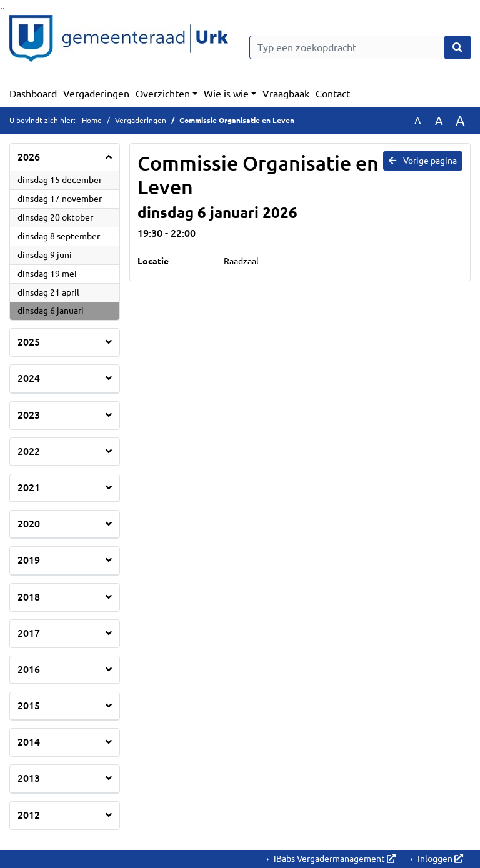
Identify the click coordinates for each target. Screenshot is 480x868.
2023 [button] (29, 415)
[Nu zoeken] (457, 47)
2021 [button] (29, 487)
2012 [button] (29, 815)
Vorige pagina (423, 161)
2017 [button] (29, 633)
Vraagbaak (286, 94)
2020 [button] (29, 524)
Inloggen (439, 859)
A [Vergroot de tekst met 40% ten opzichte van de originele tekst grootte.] (460, 121)
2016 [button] (29, 669)
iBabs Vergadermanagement (334, 859)
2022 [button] (29, 451)
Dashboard (33, 94)
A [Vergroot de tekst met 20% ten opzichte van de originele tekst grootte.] (439, 121)
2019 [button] (29, 560)
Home (92, 120)
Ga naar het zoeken (2, 8)
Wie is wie (226, 94)
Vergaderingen (96, 94)
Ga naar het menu (3, 8)
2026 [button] (29, 157)
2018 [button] (29, 597)
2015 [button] (29, 706)
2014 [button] (29, 742)
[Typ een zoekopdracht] (360, 47)
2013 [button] (29, 778)
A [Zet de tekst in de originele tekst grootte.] (418, 121)
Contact (333, 94)
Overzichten (163, 94)
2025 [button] (29, 342)
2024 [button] (29, 378)
